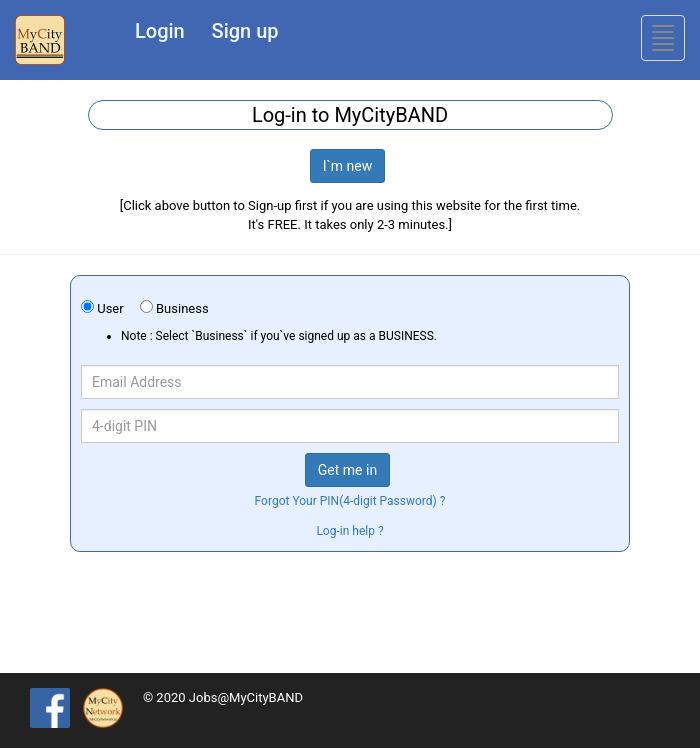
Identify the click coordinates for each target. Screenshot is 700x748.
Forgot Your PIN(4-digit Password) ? (350, 501)
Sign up (245, 31)
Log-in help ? (349, 531)
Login (160, 31)
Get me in (347, 470)
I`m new (348, 166)
